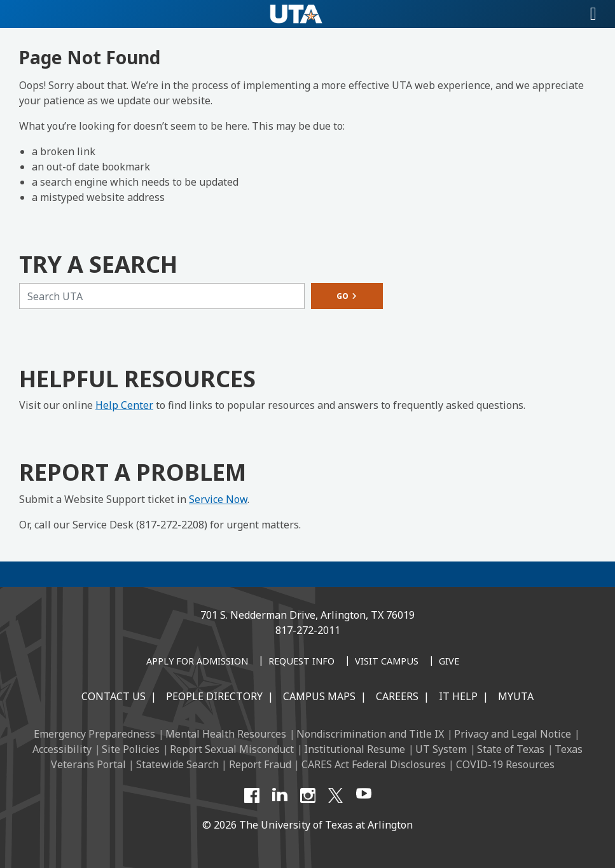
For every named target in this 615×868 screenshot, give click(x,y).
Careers (397, 696)
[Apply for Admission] (197, 662)
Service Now (218, 499)
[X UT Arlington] (336, 796)
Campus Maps (319, 696)
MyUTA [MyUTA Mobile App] (516, 696)
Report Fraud (260, 764)
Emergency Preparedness (94, 734)
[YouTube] (364, 796)
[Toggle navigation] (593, 14)
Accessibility (62, 749)
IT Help (458, 696)
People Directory (214, 696)
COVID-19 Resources (505, 764)
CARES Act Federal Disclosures (374, 764)
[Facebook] (252, 796)
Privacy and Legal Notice (513, 734)
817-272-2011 (308, 630)
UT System (441, 749)
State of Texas (511, 749)
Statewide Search (177, 764)
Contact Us (114, 696)
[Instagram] (308, 796)
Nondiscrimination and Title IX (370, 734)
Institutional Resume (355, 749)
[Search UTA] (162, 296)
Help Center (124, 405)
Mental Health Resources (226, 734)
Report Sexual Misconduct (232, 749)
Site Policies (131, 749)
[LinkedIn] (280, 796)
